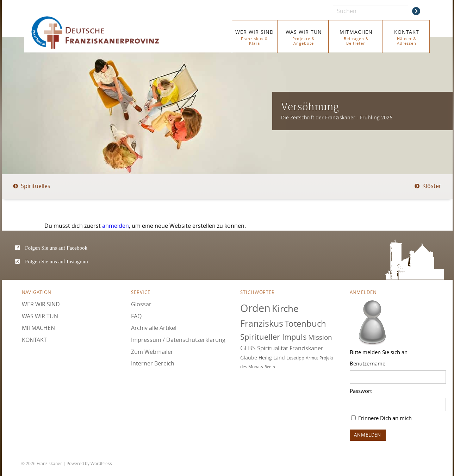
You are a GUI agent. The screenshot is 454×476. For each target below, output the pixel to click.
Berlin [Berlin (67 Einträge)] (270, 367)
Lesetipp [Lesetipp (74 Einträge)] (295, 358)
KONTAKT (407, 37)
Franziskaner (105, 33)
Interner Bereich (153, 363)
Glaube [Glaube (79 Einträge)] (249, 358)
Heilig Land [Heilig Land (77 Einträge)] (272, 358)
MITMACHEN (356, 37)
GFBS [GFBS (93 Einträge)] (248, 348)
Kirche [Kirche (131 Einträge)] (285, 308)
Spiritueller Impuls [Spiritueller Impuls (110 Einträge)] (273, 337)
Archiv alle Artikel (154, 328)
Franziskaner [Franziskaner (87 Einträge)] (306, 348)
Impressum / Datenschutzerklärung (178, 340)
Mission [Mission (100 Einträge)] (320, 337)
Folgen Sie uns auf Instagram (57, 261)
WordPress (101, 463)
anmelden (116, 226)
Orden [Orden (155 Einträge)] (255, 308)
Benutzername (368, 363)
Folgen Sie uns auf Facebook (56, 248)
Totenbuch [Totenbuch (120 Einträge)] (305, 324)
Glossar (141, 304)
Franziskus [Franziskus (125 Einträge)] (262, 323)
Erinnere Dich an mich (381, 418)
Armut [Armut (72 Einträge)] (312, 358)
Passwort (361, 391)
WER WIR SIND (254, 37)
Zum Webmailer (152, 352)
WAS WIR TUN (304, 37)
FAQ (136, 316)
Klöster (432, 186)
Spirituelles (36, 186)
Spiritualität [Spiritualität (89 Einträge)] (273, 348)
